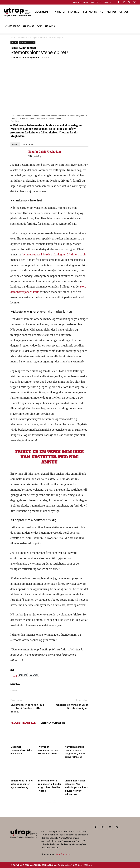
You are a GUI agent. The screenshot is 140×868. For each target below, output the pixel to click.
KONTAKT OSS (108, 12)
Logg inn (77, 2)
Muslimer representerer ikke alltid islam (21, 750)
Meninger (23, 38)
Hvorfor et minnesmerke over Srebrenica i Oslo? (48, 750)
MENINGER (74, 12)
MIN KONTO (96, 2)
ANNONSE (28, 26)
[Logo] (18, 12)
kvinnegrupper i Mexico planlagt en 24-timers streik (54, 254)
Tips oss (107, 2)
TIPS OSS (50, 26)
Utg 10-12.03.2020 (27, 42)
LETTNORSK (90, 12)
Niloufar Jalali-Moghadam (26, 57)
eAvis (85, 2)
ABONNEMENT (44, 12)
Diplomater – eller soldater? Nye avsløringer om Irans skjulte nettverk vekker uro (76, 787)
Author (15, 144)
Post (14, 675)
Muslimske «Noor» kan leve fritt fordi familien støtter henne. (27, 708)
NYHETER (60, 12)
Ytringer (34, 38)
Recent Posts (28, 144)
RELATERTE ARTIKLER (24, 723)
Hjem (13, 38)
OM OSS (124, 12)
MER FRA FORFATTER (53, 723)
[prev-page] (49, 801)
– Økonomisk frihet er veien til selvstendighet (71, 707)
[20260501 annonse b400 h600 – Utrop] (111, 146)
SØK (39, 26)
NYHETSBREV (12, 26)
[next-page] (54, 801)
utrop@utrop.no (63, 854)
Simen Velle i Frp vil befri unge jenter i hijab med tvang (22, 784)
